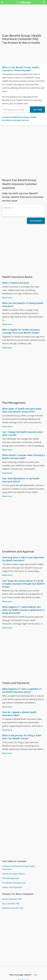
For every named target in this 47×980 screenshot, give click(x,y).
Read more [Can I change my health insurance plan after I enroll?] (7, 450)
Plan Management (11, 878)
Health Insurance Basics (13, 874)
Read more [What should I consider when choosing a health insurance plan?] (7, 473)
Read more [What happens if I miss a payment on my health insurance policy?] (7, 707)
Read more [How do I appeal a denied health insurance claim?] (7, 730)
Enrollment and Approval (14, 883)
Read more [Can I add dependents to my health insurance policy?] (7, 496)
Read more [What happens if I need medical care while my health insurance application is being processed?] (7, 628)
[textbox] (16, 110)
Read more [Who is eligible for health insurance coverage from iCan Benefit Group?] (7, 348)
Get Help (37, 110)
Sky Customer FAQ (11, 904)
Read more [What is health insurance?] (7, 298)
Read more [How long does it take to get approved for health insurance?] (7, 575)
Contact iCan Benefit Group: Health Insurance (19, 868)
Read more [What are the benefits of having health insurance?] (7, 324)
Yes (36, 975)
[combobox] (16, 110)
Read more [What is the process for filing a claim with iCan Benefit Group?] (7, 753)
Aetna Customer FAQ (12, 899)
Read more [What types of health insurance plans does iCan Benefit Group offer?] (7, 427)
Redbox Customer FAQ (13, 908)
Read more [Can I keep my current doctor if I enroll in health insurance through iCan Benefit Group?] (7, 601)
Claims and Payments (12, 887)
